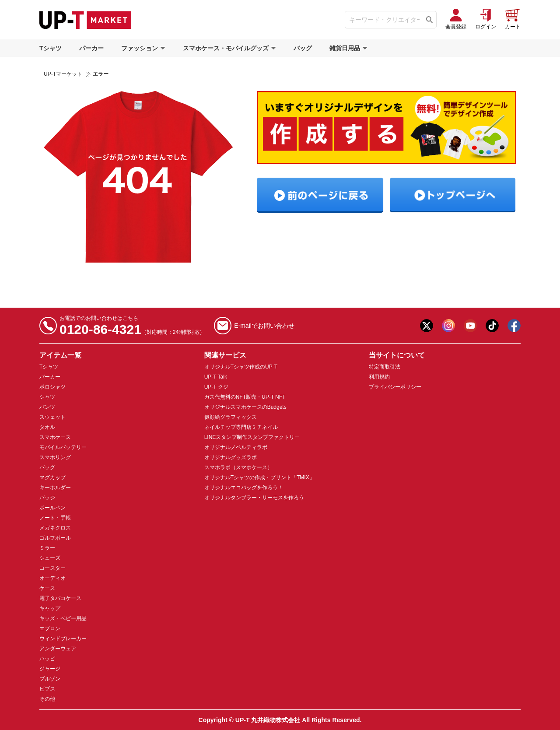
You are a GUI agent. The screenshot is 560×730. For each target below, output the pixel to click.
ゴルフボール (55, 538)
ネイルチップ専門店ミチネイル (241, 427)
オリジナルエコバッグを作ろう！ (244, 488)
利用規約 (379, 377)
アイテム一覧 (60, 355)
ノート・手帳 (55, 518)
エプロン (50, 628)
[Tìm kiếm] (429, 20)
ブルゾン (50, 679)
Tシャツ (51, 48)
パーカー (91, 48)
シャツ (47, 397)
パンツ (47, 407)
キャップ (50, 608)
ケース (47, 588)
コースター (52, 568)
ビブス (47, 689)
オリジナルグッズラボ (231, 457)
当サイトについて (397, 355)
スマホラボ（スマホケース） (238, 467)
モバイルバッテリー (63, 447)
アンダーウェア (58, 649)
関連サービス (225, 355)
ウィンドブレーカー (63, 639)
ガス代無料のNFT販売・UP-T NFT (245, 397)
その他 (47, 699)
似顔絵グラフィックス (231, 417)
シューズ (50, 558)
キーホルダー (55, 488)
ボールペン (52, 508)
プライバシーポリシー (395, 387)
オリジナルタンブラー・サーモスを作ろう (254, 498)
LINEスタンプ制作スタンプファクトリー (252, 437)
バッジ (47, 498)
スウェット (52, 417)
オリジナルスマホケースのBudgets (245, 407)
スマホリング (55, 457)
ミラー (47, 548)
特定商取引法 (385, 367)
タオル (47, 427)
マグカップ (52, 477)
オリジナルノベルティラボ (236, 447)
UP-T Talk (216, 377)
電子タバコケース (60, 598)
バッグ (303, 48)
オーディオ (52, 578)
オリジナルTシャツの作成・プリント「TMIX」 (259, 477)
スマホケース (55, 437)
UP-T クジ (216, 387)
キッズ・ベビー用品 (63, 618)
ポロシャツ (52, 387)
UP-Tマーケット (63, 74)
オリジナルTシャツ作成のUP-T (241, 367)
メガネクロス (55, 528)
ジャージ (50, 669)
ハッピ (47, 659)
